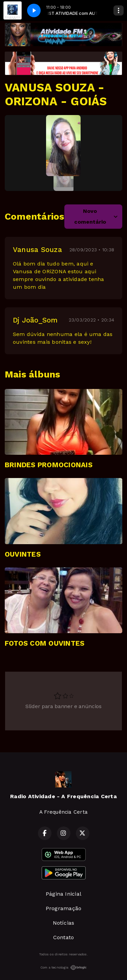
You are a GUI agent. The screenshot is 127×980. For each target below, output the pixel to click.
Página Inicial (63, 894)
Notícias (64, 923)
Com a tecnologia (64, 968)
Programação (64, 908)
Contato (64, 937)
